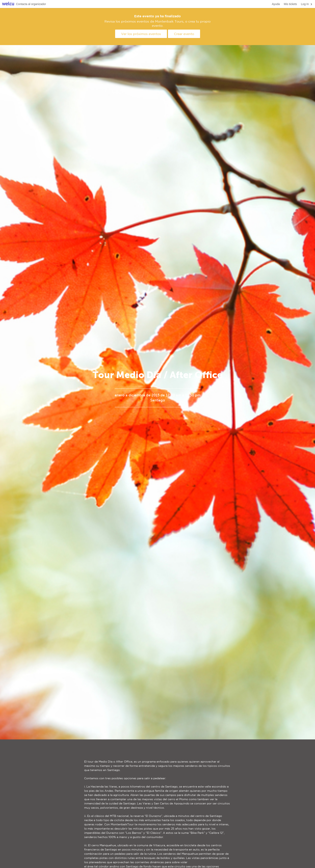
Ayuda (276, 4)
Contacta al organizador (31, 4)
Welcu (8, 4)
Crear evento (184, 34)
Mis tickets (290, 4)
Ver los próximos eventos (141, 34)
